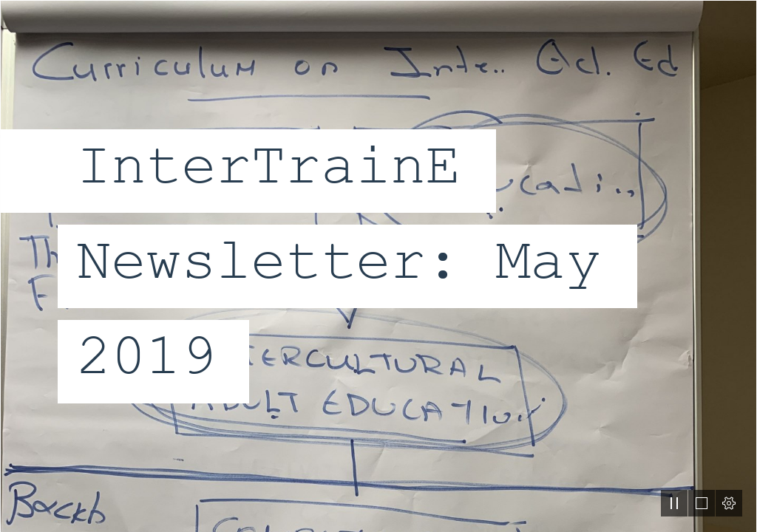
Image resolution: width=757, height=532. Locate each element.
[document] (378, 266)
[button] (674, 503)
